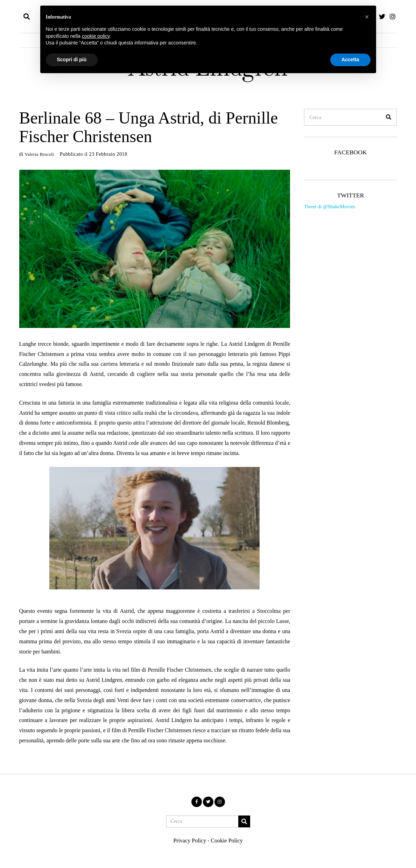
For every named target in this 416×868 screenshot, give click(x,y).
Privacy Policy (190, 840)
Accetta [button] (350, 59)
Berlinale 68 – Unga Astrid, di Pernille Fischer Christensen (149, 127)
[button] (388, 117)
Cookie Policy (227, 840)
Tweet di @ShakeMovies (329, 206)
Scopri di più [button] (72, 59)
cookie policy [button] (96, 36)
